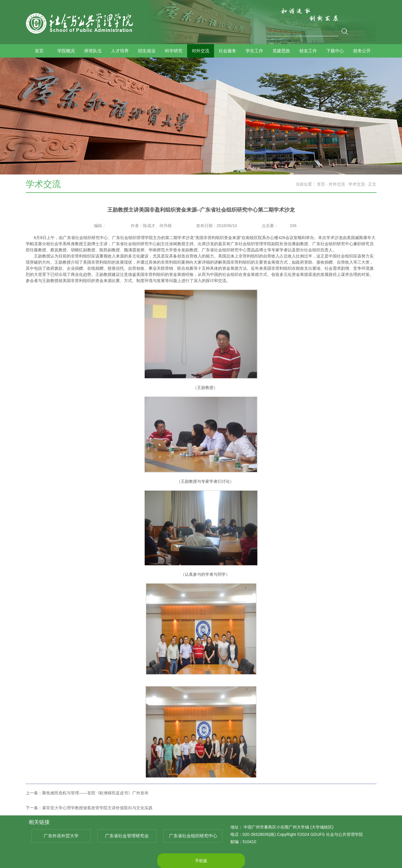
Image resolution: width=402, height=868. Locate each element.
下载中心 (335, 51)
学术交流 (357, 184)
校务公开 (362, 51)
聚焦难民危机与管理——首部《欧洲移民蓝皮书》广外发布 (95, 793)
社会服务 (227, 51)
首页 (39, 51)
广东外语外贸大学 (61, 836)
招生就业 (147, 51)
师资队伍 (93, 51)
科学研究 (174, 51)
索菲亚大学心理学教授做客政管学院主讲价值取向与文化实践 (97, 808)
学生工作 (254, 51)
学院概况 (66, 51)
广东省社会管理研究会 (127, 836)
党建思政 (281, 51)
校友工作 (308, 51)
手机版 (201, 861)
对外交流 (201, 51)
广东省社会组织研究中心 (193, 836)
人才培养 (120, 51)
